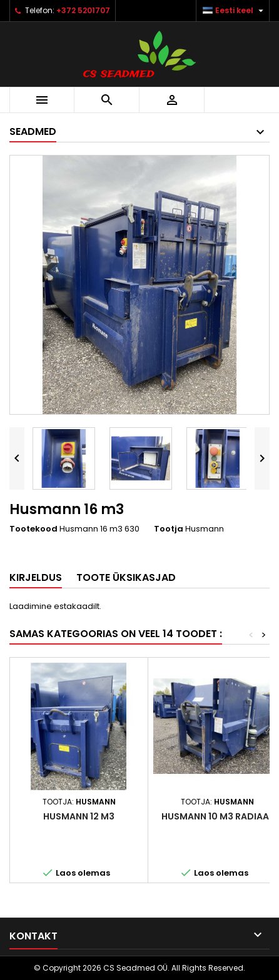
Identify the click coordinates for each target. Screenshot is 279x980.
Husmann (205, 529)
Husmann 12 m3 (79, 816)
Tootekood (33, 529)
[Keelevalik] (235, 11)
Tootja (169, 529)
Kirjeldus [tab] (36, 577)
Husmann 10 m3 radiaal (217, 816)
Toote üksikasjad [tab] (126, 577)
